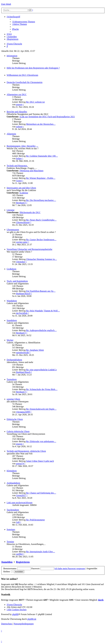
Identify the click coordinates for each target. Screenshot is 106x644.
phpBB (15, 614)
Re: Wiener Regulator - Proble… (41, 178)
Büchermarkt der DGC (30, 212)
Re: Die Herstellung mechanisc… (41, 200)
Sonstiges (11, 529)
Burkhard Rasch (23, 294)
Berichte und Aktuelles (17, 112)
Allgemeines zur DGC (17, 94)
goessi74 (20, 464)
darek (101, 600)
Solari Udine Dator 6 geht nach (40, 461)
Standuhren (12, 320)
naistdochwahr (23, 353)
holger (19, 158)
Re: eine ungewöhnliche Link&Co (41, 370)
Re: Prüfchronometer (35, 520)
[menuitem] (24, 22)
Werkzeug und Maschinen (31, 171)
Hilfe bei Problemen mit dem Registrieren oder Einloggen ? (33, 68)
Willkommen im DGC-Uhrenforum (22, 75)
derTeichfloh (22, 313)
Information (12, 56)
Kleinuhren (12, 471)
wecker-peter (22, 242)
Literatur (11, 210)
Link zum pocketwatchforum (20, 503)
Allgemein (11, 134)
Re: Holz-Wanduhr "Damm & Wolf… (43, 311)
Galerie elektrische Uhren (18, 431)
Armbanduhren (13, 483)
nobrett (19, 127)
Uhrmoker (21, 262)
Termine (10, 542)
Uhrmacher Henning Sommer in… (41, 259)
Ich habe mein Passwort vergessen (70, 568)
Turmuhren (12, 379)
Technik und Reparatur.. (17, 166)
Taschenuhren (13, 510)
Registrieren (23, 562)
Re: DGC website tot (35, 102)
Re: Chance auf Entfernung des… (41, 493)
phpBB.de (32, 619)
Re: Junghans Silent (35, 350)
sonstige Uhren (13, 399)
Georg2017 (21, 495)
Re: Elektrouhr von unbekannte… (41, 441)
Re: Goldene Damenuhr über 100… (42, 156)
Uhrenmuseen (13, 230)
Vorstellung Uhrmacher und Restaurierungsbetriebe (29, 249)
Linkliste (24, 193)
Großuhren (11, 269)
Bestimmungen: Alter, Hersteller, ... (22, 146)
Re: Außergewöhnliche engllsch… (41, 330)
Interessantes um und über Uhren (21, 188)
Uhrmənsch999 (23, 412)
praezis (19, 104)
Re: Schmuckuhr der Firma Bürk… (42, 389)
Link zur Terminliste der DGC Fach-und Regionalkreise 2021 (47, 117)
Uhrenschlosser (23, 222)
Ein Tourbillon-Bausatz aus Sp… (41, 291)
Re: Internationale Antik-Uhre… (41, 552)
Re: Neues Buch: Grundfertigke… (41, 220)
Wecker (10, 340)
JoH (18, 522)
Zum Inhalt (6, 4)
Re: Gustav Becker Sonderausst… (41, 240)
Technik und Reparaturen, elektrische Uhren (26, 451)
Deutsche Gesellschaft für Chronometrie (25, 82)
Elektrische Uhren (15, 419)
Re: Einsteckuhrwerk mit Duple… (41, 409)
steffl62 (19, 554)
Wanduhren (12, 301)
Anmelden (7, 562)
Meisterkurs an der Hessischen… (41, 124)
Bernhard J (21, 203)
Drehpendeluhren (14, 360)
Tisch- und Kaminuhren (17, 281)
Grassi (19, 181)
